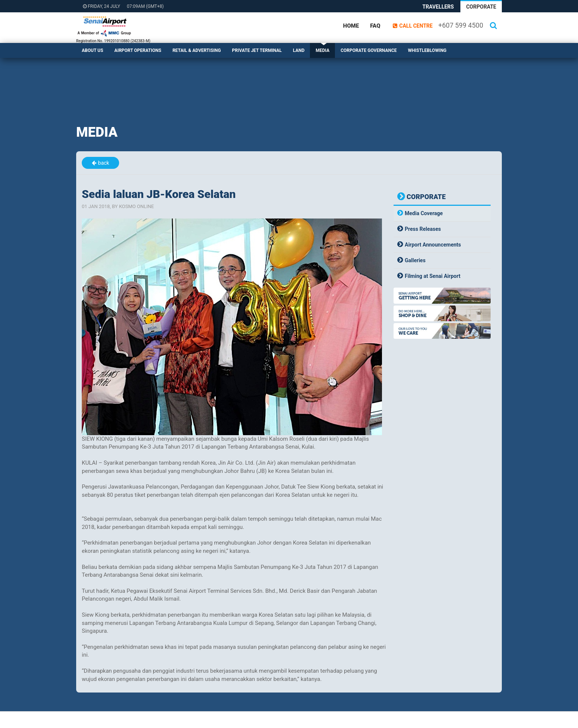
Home (351, 26)
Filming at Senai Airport (433, 276)
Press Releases (423, 229)
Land (299, 50)
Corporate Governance (369, 50)
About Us (92, 50)
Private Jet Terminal (257, 50)
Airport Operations (138, 50)
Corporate (481, 7)
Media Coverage (424, 213)
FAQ (375, 26)
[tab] (442, 213)
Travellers (438, 7)
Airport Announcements (433, 245)
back (104, 163)
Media (322, 50)
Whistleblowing (427, 50)
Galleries (415, 260)
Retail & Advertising (197, 50)
